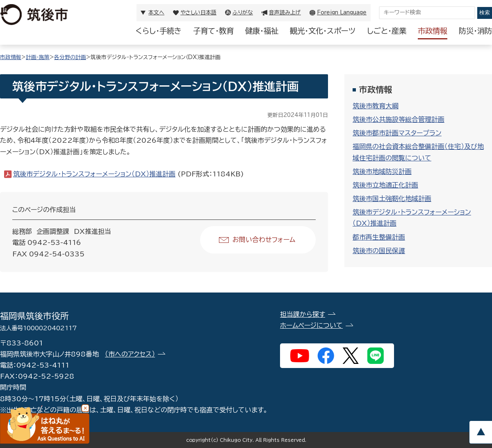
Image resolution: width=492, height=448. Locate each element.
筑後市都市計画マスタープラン (397, 133)
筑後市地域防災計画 (382, 171)
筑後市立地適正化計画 (385, 185)
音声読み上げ (285, 13)
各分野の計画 (70, 57)
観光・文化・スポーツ (323, 31)
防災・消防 (475, 31)
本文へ (156, 13)
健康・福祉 (262, 31)
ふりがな (243, 13)
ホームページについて (311, 325)
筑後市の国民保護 (379, 251)
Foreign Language (342, 13)
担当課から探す (303, 314)
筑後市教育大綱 (376, 106)
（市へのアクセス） (130, 354)
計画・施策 (38, 57)
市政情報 (433, 31)
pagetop (481, 432)
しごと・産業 (387, 31)
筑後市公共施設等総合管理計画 (399, 119)
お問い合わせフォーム (264, 240)
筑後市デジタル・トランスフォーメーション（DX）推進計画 (94, 174)
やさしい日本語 (198, 13)
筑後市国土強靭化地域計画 (392, 199)
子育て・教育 (213, 31)
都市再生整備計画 (379, 237)
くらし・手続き (159, 31)
